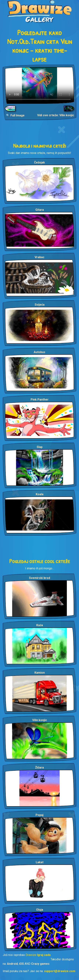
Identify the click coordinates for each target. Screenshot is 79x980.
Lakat (40, 862)
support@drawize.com (60, 971)
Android (12, 964)
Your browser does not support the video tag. (39, 85)
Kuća (40, 625)
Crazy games (40, 964)
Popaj (39, 815)
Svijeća (40, 305)
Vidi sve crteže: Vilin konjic (56, 115)
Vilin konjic (40, 720)
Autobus (39, 352)
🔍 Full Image (15, 115)
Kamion (40, 673)
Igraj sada (44, 955)
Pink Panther (40, 400)
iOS (21, 964)
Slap (40, 447)
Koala (40, 494)
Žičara (39, 768)
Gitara (40, 210)
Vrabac (39, 257)
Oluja (40, 910)
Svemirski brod (39, 578)
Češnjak (39, 162)
